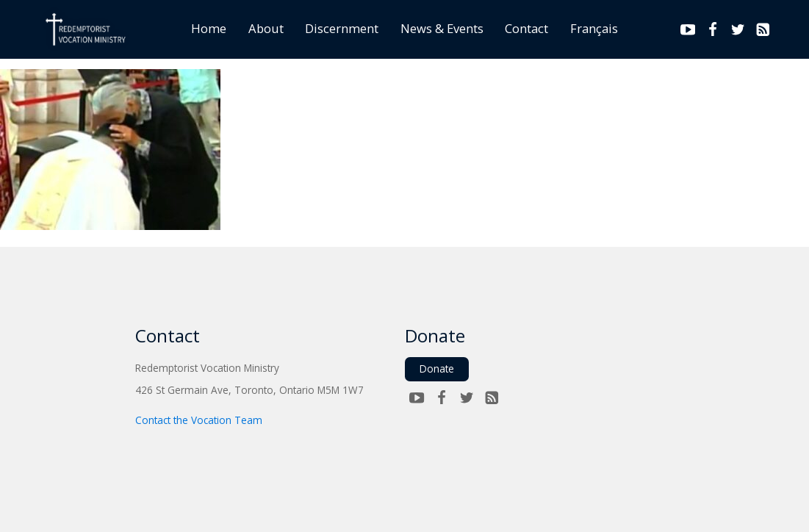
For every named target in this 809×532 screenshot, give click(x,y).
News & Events (442, 28)
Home (209, 28)
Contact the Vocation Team (199, 420)
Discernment (342, 28)
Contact (526, 28)
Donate (437, 369)
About (266, 28)
